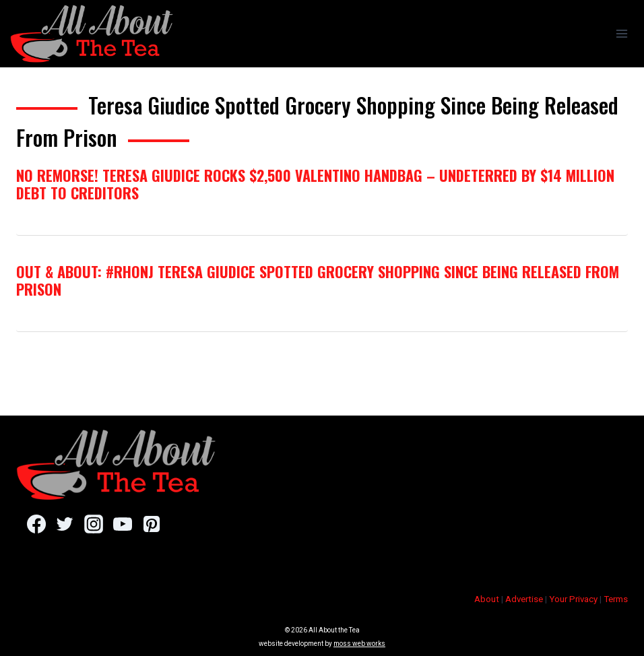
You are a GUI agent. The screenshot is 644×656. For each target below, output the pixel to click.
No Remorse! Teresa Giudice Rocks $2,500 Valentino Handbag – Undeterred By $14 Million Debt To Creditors (315, 184)
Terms (616, 599)
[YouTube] (122, 524)
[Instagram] (93, 524)
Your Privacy (573, 599)
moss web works (359, 644)
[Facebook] (36, 524)
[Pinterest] (151, 524)
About (487, 599)
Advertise (524, 599)
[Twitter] (65, 524)
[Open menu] (621, 33)
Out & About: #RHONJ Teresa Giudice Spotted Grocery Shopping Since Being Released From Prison (318, 280)
